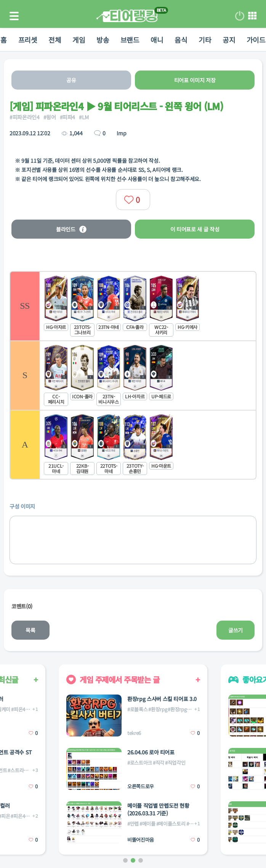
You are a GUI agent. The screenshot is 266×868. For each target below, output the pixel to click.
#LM (84, 117)
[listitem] (133, 306)
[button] (125, 860)
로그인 (240, 16)
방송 (103, 40)
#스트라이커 (20, 770)
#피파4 (68, 117)
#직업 (192, 824)
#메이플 (147, 824)
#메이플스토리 (171, 824)
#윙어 (50, 117)
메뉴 (252, 16)
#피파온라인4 (25, 117)
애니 (157, 40)
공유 (71, 80)
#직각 (159, 763)
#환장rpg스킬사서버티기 (193, 709)
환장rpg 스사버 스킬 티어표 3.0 (162, 699)
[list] (133, 375)
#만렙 (133, 824)
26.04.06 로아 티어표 (151, 752)
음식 (181, 40)
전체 (55, 40)
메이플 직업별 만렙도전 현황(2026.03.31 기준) (158, 809)
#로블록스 (137, 709)
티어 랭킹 (127, 16)
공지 (229, 40)
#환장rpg (158, 709)
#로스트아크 (140, 763)
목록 (30, 630)
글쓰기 (236, 630)
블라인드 (71, 229)
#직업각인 (175, 763)
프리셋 (27, 40)
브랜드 (130, 40)
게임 (79, 40)
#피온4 (18, 709)
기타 (205, 40)
